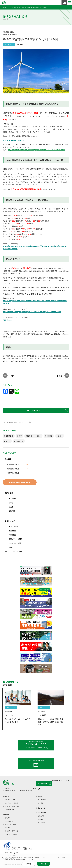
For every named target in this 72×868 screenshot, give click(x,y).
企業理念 (8, 828)
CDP (20, 436)
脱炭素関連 (13, 531)
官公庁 (11, 507)
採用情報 (39, 797)
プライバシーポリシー (13, 853)
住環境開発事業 (10, 810)
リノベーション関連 (15, 551)
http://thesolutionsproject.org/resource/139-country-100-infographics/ (32, 312)
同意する (43, 864)
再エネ (8, 441)
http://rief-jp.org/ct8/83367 (14, 140)
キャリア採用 (42, 800)
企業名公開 (9, 436)
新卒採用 (41, 803)
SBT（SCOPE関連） (34, 436)
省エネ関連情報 (41, 813)
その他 (11, 503)
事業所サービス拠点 (11, 824)
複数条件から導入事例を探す (20, 482)
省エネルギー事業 (10, 800)
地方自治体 (13, 499)
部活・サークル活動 (11, 834)
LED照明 (49, 436)
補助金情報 (9, 493)
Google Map (40, 789)
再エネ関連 (13, 535)
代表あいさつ (9, 821)
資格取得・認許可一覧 (11, 831)
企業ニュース (40, 808)
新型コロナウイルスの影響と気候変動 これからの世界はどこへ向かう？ (50, 722)
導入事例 (8, 459)
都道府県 (12, 511)
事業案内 (6, 797)
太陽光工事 (19, 441)
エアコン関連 (13, 527)
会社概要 (8, 818)
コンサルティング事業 (11, 803)
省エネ (60, 436)
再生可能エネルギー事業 (12, 806)
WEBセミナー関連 (15, 543)
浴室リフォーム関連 (15, 539)
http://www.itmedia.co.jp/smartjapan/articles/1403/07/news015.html (36, 150)
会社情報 (6, 815)
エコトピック (10, 521)
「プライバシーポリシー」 (48, 857)
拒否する (29, 864)
